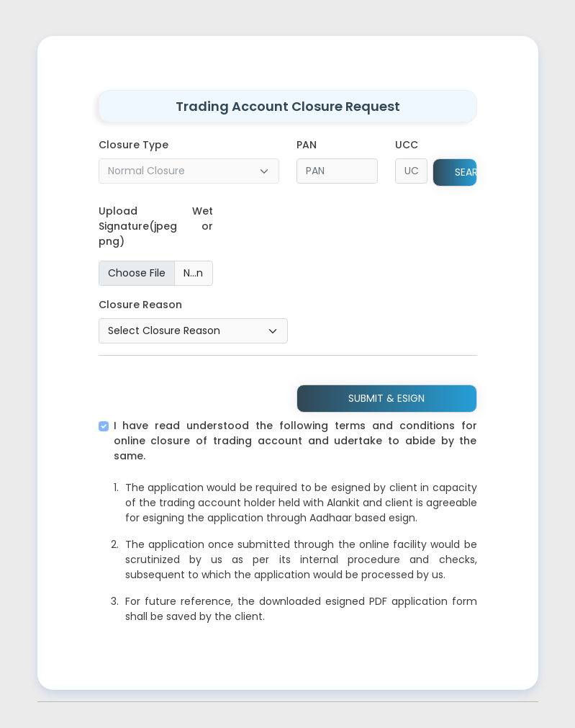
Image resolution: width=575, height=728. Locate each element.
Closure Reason (140, 305)
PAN (307, 145)
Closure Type (133, 145)
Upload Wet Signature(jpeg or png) (156, 226)
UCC (407, 145)
